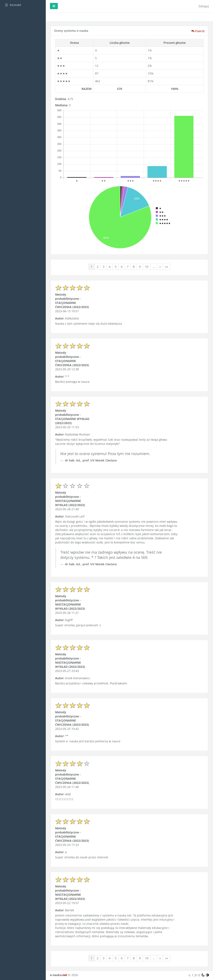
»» (167, 267)
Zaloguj (204, 6)
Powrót (198, 31)
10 (147, 267)
